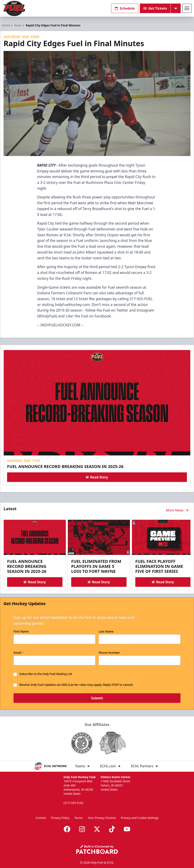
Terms (78, 818)
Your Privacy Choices (102, 818)
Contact (41, 818)
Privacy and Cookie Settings (140, 818)
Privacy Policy (60, 818)
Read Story (97, 477)
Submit (97, 698)
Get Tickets (155, 8)
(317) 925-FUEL (74, 803)
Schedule (125, 8)
